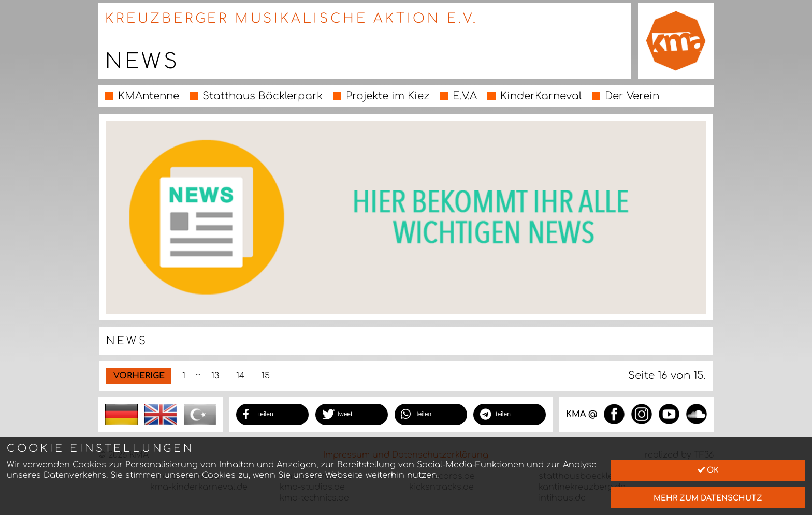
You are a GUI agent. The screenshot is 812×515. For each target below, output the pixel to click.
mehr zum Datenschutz (708, 498)
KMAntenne (149, 96)
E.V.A (465, 96)
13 (215, 376)
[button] (272, 415)
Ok (708, 470)
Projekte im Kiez (388, 96)
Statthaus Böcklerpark (263, 96)
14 (240, 376)
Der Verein (632, 96)
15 (266, 376)
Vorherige (139, 376)
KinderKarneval (541, 96)
